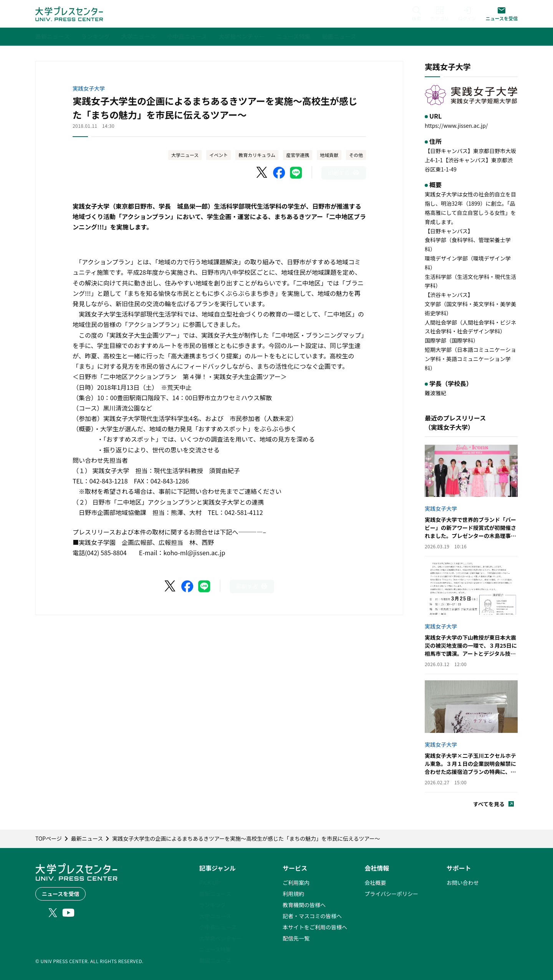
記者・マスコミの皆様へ (312, 916)
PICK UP (209, 883)
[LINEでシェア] (296, 173)
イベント (219, 155)
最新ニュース (215, 894)
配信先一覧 (296, 938)
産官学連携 (298, 155)
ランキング (213, 905)
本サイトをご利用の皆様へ (315, 927)
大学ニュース (185, 155)
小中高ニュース (218, 927)
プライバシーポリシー (391, 894)
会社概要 (375, 883)
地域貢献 (329, 155)
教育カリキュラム (257, 155)
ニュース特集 (215, 949)
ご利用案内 (296, 883)
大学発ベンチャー (221, 938)
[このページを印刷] (344, 173)
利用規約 (293, 894)
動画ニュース (215, 960)
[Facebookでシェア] (279, 173)
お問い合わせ (463, 883)
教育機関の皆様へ (304, 905)
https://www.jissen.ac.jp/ (456, 125)
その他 (356, 155)
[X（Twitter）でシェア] (262, 173)
